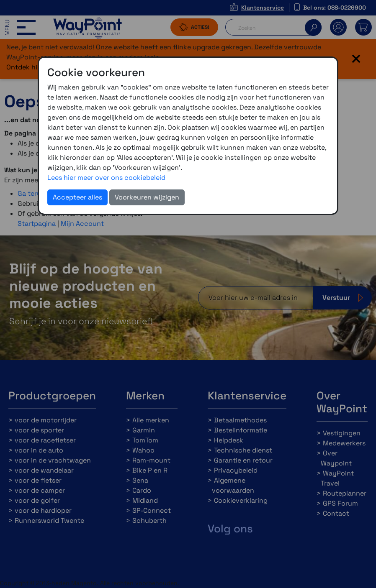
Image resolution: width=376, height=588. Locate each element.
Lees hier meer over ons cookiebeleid (106, 178)
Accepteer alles (77, 197)
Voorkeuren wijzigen (147, 197)
